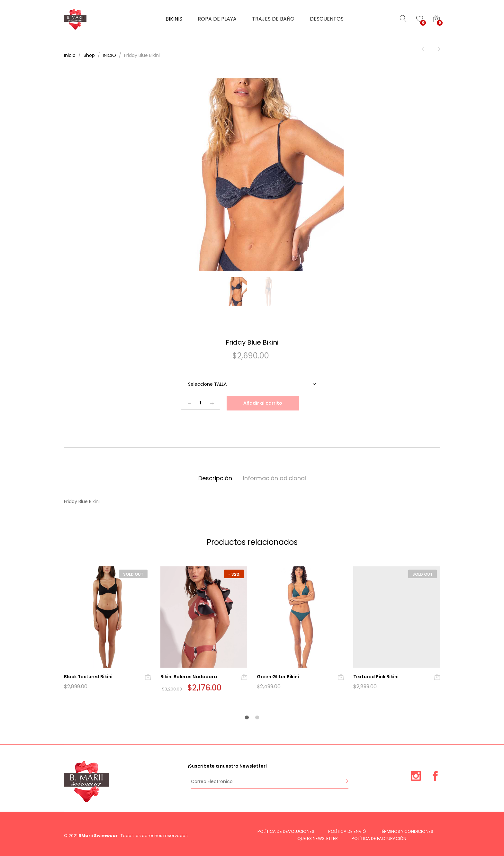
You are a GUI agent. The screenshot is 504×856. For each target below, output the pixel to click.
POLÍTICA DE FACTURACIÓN (379, 838)
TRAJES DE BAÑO (273, 19)
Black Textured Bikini (88, 677)
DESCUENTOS (327, 19)
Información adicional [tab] (274, 478)
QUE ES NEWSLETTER (318, 838)
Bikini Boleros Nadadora (189, 677)
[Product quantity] (201, 403)
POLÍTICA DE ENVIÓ (347, 831)
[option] (252, 174)
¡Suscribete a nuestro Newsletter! (227, 766)
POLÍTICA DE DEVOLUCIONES (286, 831)
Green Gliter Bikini (278, 677)
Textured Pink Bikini (376, 677)
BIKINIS (174, 19)
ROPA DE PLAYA (217, 19)
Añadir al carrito (263, 403)
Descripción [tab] (215, 478)
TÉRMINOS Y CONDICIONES (407, 831)
